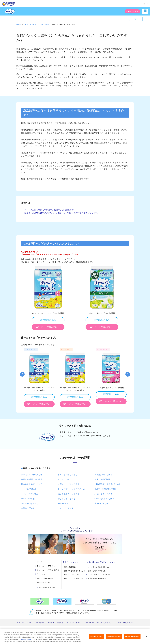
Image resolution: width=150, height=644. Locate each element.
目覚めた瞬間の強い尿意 (32, 479)
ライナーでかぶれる (30, 494)
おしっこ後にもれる (67, 499)
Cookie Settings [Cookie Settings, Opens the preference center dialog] (96, 637)
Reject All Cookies (114, 637)
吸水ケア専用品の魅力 (46, 578)
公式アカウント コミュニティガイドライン (100, 623)
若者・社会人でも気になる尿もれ (38, 468)
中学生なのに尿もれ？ (104, 499)
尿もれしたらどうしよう (32, 484)
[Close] (146, 638)
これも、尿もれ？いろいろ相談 (99, 575)
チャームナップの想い (46, 566)
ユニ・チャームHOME (24, 623)
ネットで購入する (49, 327)
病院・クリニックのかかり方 (75, 578)
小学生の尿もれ (28, 499)
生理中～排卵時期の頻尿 (105, 489)
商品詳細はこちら (48, 320)
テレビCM (41, 574)
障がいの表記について (125, 623)
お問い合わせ (40, 623)
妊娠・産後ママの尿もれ (97, 571)
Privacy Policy (26, 641)
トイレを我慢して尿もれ (69, 475)
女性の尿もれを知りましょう (75, 571)
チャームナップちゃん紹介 (48, 570)
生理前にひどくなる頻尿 (69, 484)
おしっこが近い (65, 479)
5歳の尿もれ (63, 503)
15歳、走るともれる (103, 494)
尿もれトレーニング (71, 575)
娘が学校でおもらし (30, 503)
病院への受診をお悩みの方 (98, 578)
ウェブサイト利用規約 (56, 623)
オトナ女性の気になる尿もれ (98, 567)
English (136, 19)
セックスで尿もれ (29, 489)
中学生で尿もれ (28, 508)
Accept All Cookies (132, 637)
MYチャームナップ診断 (47, 587)
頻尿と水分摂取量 (102, 479)
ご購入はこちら (132, 11)
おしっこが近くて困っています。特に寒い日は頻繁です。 (50, 210)
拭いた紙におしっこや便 (69, 494)
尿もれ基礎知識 (70, 567)
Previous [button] (22, 374)
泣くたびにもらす (66, 508)
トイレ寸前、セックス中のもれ (72, 489)
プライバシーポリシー (74, 623)
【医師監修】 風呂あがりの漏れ (109, 484)
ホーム (40, 562)
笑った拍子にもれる (103, 475)
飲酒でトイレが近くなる (32, 475)
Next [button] (128, 374)
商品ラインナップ (44, 582)
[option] (48, 298)
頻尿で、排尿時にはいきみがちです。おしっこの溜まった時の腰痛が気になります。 (62, 213)
